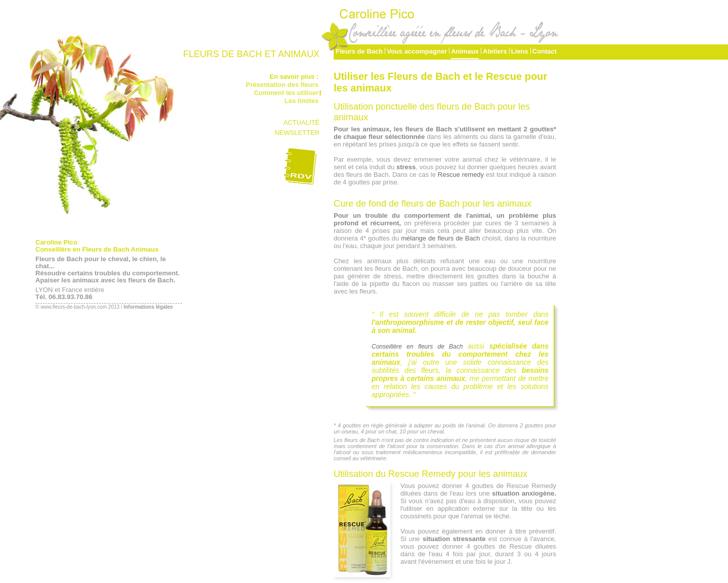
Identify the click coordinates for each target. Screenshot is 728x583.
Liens (520, 51)
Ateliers (495, 51)
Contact (544, 51)
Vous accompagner (417, 51)
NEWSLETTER (297, 133)
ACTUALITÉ (301, 123)
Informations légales (148, 307)
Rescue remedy (461, 175)
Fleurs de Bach (359, 51)
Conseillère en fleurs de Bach (417, 347)
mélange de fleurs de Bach (440, 238)
